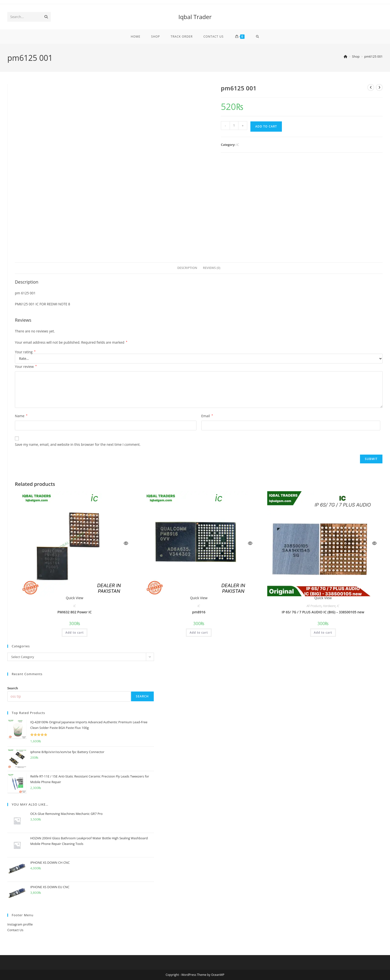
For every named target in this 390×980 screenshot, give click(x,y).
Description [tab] (187, 268)
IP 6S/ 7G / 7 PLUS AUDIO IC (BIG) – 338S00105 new (323, 612)
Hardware (329, 606)
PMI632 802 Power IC (75, 612)
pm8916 (199, 612)
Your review (26, 367)
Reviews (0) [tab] (212, 268)
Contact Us (15, 930)
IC (238, 145)
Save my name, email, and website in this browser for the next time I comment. (78, 444)
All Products (314, 606)
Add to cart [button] (75, 633)
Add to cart (266, 126)
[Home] (345, 56)
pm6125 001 (374, 56)
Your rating (25, 352)
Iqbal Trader (195, 17)
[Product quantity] (234, 126)
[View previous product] (371, 87)
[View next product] (379, 87)
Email (207, 416)
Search (13, 688)
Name (21, 416)
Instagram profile (20, 924)
